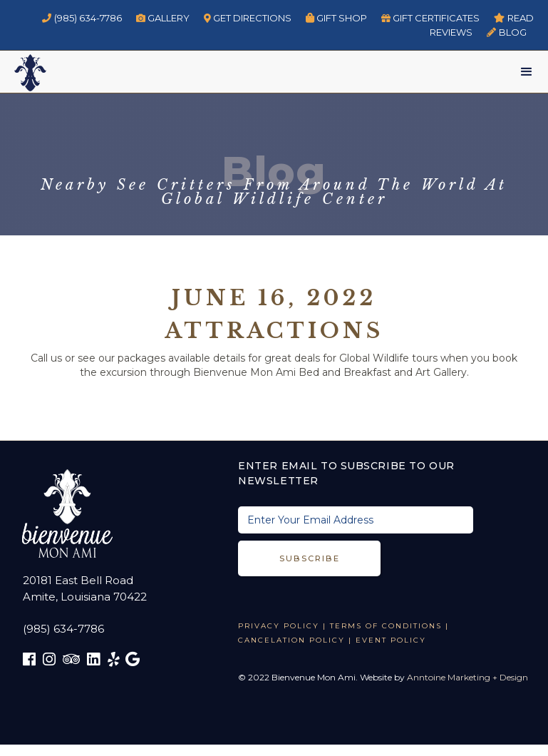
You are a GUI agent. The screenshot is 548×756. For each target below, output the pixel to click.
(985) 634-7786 (82, 18)
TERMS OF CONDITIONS (386, 626)
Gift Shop (336, 18)
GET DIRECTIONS (248, 18)
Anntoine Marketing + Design (467, 677)
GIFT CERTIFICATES (431, 18)
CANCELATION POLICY (291, 640)
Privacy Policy (279, 626)
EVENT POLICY (391, 640)
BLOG (507, 32)
